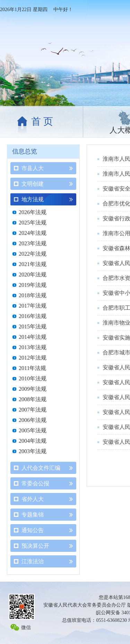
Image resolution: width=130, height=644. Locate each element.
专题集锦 (33, 515)
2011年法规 (32, 368)
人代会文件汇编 (41, 468)
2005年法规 (33, 430)
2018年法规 (33, 295)
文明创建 (33, 184)
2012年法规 (33, 358)
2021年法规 (33, 264)
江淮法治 (33, 561)
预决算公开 (35, 546)
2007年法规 (33, 410)
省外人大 (33, 499)
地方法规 (33, 199)
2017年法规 (33, 306)
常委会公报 (35, 483)
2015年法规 (33, 327)
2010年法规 (33, 378)
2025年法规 (33, 223)
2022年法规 (33, 254)
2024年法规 (33, 233)
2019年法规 (33, 285)
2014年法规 (33, 337)
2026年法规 (33, 212)
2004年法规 (33, 441)
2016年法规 (33, 316)
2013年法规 (33, 347)
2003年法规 (33, 451)
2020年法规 (33, 275)
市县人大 (33, 168)
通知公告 (33, 530)
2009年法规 (33, 389)
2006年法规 (33, 420)
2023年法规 (33, 243)
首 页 (42, 121)
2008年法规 (33, 399)
